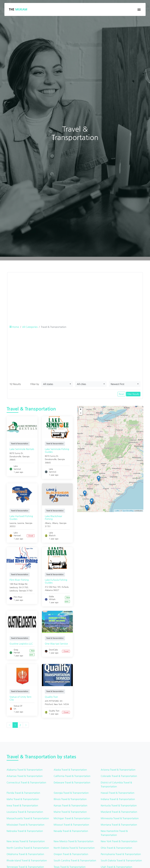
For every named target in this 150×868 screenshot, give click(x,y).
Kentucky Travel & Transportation (119, 805)
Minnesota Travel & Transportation (120, 818)
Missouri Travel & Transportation (71, 825)
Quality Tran (51, 697)
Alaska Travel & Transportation (70, 770)
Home (14, 327)
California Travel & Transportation (72, 776)
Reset (121, 394)
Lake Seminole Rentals (22, 449)
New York (58, 704)
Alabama (49, 590)
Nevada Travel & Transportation (71, 831)
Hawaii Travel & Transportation (118, 793)
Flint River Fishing (19, 580)
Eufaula (65, 587)
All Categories (30, 327)
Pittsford (49, 704)
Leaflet (117, 511)
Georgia (26, 456)
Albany (55, 523)
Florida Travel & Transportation (23, 793)
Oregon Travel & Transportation (71, 854)
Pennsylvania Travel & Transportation (121, 854)
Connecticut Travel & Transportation (26, 782)
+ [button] (81, 409)
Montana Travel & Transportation (119, 825)
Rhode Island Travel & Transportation (27, 860)
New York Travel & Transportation (119, 841)
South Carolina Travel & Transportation (75, 860)
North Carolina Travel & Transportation (28, 848)
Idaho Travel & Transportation (23, 799)
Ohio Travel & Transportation (116, 848)
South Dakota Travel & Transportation (121, 860)
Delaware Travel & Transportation (72, 782)
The (18, 9)
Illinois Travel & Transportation (70, 799)
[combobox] (57, 384)
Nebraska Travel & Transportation (25, 831)
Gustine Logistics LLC (21, 644)
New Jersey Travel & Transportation (26, 841)
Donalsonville (15, 456)
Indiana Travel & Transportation (118, 799)
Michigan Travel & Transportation (72, 818)
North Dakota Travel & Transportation (74, 848)
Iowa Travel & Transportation (22, 805)
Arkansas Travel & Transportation (25, 776)
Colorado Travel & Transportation (119, 776)
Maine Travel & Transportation (70, 812)
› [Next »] (26, 725)
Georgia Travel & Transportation (71, 793)
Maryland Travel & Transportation (119, 812)
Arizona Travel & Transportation (118, 770)
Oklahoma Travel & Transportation (25, 854)
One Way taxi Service (56, 644)
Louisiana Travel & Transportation (25, 812)
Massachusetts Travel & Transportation (28, 818)
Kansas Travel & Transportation (71, 805)
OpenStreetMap (128, 511)
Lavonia (21, 523)
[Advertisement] (75, 295)
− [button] (81, 413)
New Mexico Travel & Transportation (74, 841)
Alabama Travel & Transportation (25, 770)
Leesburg (14, 591)
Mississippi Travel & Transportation (26, 825)
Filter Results (133, 394)
